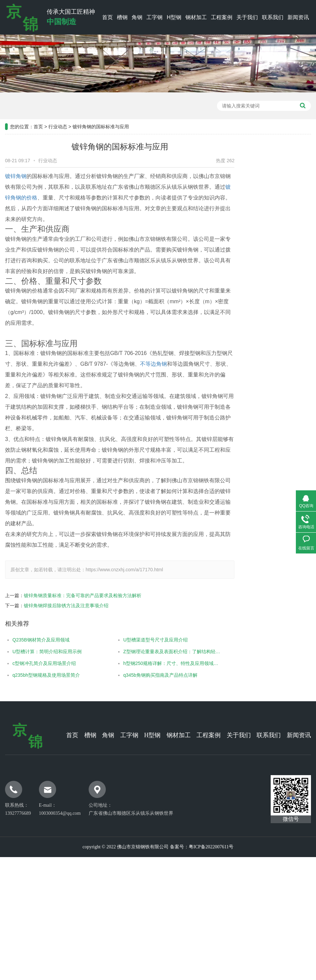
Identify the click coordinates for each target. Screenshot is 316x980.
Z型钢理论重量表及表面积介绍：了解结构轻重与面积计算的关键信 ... (164, 652)
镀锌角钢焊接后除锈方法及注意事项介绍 (57, 606)
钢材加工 (196, 17)
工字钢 (154, 17)
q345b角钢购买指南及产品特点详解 (151, 675)
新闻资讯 (298, 17)
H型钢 (174, 17)
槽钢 (122, 17)
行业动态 (58, 118)
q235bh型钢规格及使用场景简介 (37, 675)
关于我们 (247, 17)
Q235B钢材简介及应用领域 (32, 640)
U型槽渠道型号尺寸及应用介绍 (146, 640)
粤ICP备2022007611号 (211, 847)
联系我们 (273, 17)
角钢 (137, 17)
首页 (107, 17)
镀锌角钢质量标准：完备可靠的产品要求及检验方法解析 (74, 595)
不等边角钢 (145, 364)
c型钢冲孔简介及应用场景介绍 (35, 663)
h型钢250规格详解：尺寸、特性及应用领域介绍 (164, 663)
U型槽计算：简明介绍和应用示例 (38, 652)
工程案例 (222, 17)
